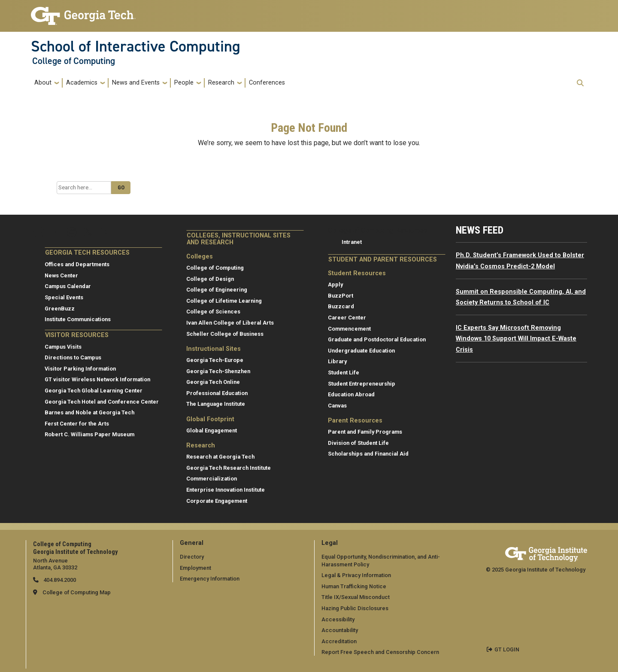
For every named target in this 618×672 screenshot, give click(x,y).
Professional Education (217, 393)
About (43, 83)
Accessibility (338, 619)
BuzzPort (341, 296)
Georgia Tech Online (213, 382)
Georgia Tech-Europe (215, 360)
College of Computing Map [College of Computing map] (77, 592)
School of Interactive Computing (136, 46)
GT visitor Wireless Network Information (97, 379)
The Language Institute (216, 404)
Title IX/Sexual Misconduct (356, 597)
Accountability (340, 630)
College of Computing (74, 61)
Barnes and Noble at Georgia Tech (89, 412)
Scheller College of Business (225, 334)
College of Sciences (213, 312)
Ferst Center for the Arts (77, 424)
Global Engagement (212, 430)
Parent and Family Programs (365, 432)
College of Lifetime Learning (224, 301)
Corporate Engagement (217, 501)
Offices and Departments (77, 264)
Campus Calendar (68, 286)
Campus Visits (63, 347)
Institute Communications (78, 319)
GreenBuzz (60, 309)
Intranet (352, 242)
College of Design (210, 279)
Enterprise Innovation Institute (226, 490)
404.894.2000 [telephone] (59, 580)
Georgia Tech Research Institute (229, 468)
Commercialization (212, 479)
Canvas (337, 406)
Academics (82, 83)
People (184, 83)
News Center (61, 275)
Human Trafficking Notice (354, 586)
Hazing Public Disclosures (355, 608)
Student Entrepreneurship (362, 384)
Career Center (347, 318)
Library (337, 361)
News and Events (136, 83)
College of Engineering (217, 290)
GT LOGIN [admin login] (507, 649)
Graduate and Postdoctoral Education (377, 339)
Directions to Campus (73, 357)
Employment (195, 568)
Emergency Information (210, 579)
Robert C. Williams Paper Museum (89, 434)
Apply (335, 284)
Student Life (344, 372)
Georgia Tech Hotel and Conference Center (102, 402)
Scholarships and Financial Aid (368, 454)
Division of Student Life (358, 443)
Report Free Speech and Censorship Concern (380, 652)
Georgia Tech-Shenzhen (218, 371)
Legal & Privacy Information (356, 575)
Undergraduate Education (361, 351)
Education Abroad (351, 394)
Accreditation (339, 641)
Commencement (349, 329)
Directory (192, 557)
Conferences (267, 83)
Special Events (64, 297)
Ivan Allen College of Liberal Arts (230, 323)
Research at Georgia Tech (220, 457)
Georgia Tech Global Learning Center (94, 391)
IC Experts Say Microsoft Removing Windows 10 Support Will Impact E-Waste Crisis (516, 339)
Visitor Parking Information (80, 369)
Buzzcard (341, 306)
